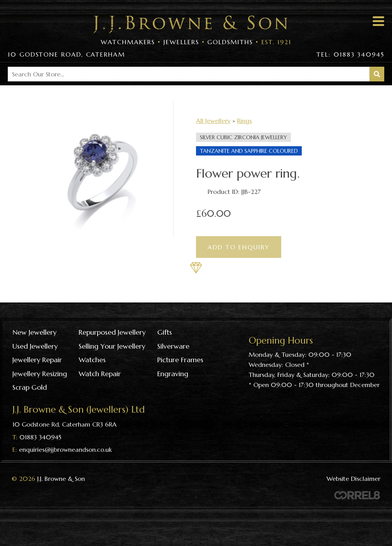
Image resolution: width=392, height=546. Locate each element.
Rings (244, 121)
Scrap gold (30, 387)
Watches (92, 360)
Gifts (165, 332)
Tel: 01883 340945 (350, 54)
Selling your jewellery (112, 346)
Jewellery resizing (40, 374)
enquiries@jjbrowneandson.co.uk (65, 449)
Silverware (173, 346)
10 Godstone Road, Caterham (66, 54)
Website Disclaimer (353, 479)
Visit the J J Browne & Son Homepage (190, 25)
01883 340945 (40, 437)
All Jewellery (213, 121)
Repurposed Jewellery (112, 332)
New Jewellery (34, 332)
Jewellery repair (37, 360)
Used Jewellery (35, 346)
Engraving (173, 374)
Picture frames (180, 360)
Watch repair (100, 374)
